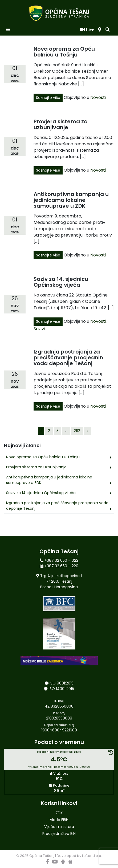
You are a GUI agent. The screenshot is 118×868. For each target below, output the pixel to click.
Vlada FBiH (59, 820)
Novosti (98, 97)
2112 (77, 431)
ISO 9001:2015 (62, 683)
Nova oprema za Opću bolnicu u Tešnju (64, 52)
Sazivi (39, 329)
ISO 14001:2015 (61, 689)
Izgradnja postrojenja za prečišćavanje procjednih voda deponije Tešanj (68, 357)
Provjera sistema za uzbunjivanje (61, 124)
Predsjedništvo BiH (59, 834)
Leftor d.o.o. (92, 856)
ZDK (59, 813)
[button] (108, 30)
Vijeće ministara (59, 827)
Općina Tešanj (42, 856)
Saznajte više (48, 98)
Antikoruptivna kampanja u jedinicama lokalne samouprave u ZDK (71, 200)
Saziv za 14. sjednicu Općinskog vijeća (61, 282)
